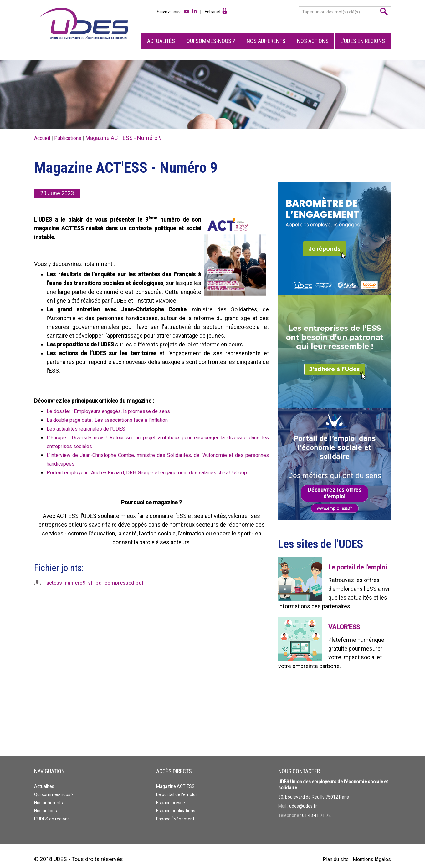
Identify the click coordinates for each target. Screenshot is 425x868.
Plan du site (330, 853)
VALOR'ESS (344, 621)
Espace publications (176, 804)
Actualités (161, 35)
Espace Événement (175, 813)
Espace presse (171, 796)
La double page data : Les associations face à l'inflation (114, 414)
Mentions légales (370, 853)
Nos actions (313, 35)
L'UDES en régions (363, 35)
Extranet (212, 12)
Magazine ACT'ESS (175, 780)
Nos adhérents (266, 35)
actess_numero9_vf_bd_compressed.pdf (99, 585)
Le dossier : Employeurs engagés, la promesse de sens (115, 405)
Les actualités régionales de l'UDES (90, 422)
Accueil (43, 132)
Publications (72, 132)
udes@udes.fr (303, 800)
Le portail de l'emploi (358, 561)
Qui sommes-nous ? (211, 35)
